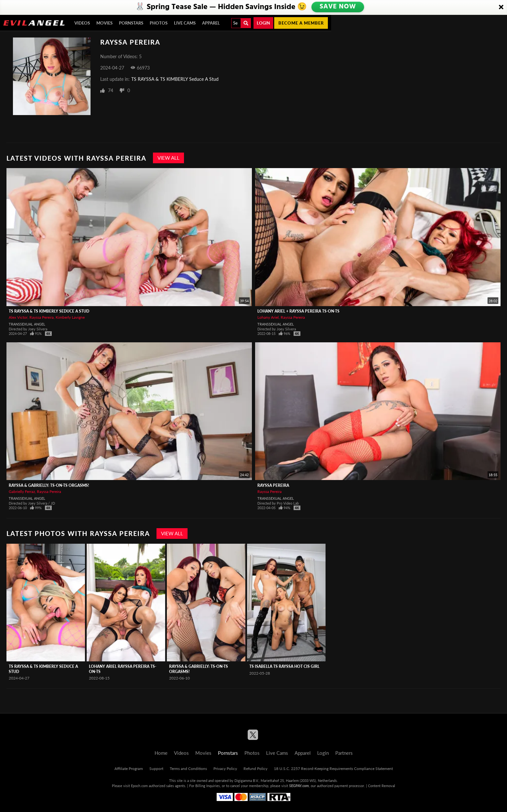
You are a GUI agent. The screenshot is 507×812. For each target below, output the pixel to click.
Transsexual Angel (27, 324)
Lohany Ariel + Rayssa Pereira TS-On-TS (298, 311)
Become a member (301, 23)
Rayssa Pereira (42, 317)
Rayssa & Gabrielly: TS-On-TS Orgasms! (49, 485)
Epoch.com (139, 786)
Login (263, 23)
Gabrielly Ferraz (22, 491)
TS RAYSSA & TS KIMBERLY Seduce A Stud (175, 79)
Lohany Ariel (268, 317)
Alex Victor (18, 317)
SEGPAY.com (299, 786)
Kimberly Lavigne (70, 317)
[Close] (501, 7)
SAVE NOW (339, 7)
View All (168, 158)
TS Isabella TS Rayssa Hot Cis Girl (284, 666)
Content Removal (382, 786)
